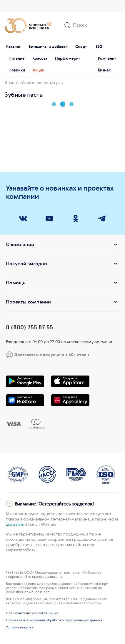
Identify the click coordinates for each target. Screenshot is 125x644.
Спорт (81, 47)
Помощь (62, 283)
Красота (40, 58)
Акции (39, 70)
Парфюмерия (68, 58)
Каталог (14, 47)
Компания (107, 58)
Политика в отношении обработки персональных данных (54, 620)
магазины (15, 524)
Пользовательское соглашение (32, 613)
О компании (62, 244)
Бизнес (104, 70)
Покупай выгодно (62, 263)
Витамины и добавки (48, 47)
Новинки (17, 70)
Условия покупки (20, 627)
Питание (17, 58)
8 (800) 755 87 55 (29, 327)
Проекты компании (62, 302)
